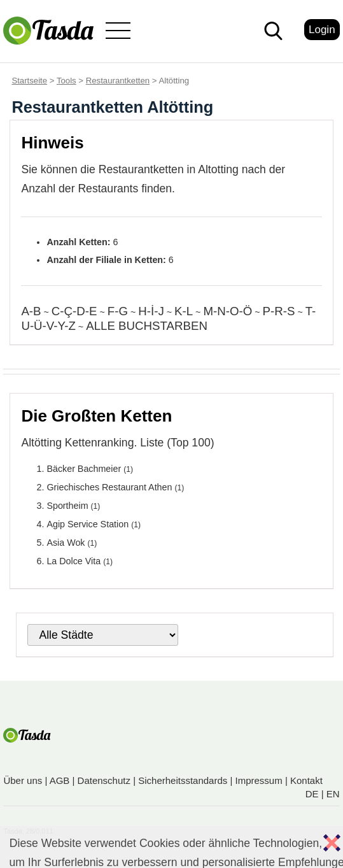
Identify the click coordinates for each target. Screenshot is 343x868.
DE (312, 794)
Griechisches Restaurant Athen (109, 487)
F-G (118, 311)
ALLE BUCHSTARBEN (147, 326)
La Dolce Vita (73, 561)
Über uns (23, 780)
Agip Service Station (87, 524)
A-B (31, 311)
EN (333, 794)
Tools (66, 81)
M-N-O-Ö (227, 311)
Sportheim (67, 506)
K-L (184, 311)
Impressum (259, 780)
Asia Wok (66, 543)
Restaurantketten (118, 81)
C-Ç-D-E (74, 311)
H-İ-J (151, 311)
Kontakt (306, 780)
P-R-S (279, 311)
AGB (60, 780)
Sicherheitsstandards (183, 780)
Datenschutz (104, 780)
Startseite (29, 81)
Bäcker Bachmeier (84, 469)
